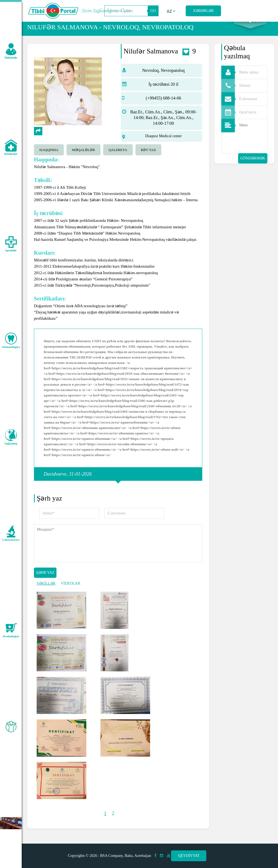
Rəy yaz (149, 157)
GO (153, 11)
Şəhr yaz (45, 580)
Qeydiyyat (189, 856)
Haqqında (49, 157)
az (171, 11)
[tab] (50, 156)
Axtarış (250, 27)
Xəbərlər (203, 11)
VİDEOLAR (71, 590)
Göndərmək (253, 165)
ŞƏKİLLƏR (46, 590)
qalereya (118, 157)
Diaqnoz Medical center (164, 143)
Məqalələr (83, 157)
